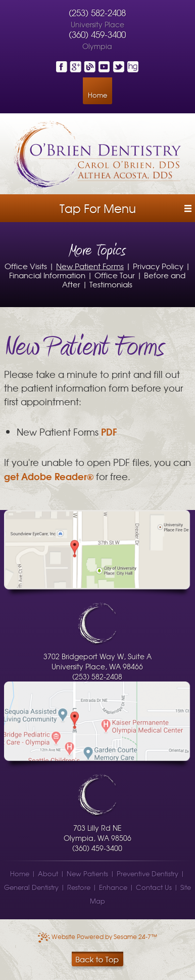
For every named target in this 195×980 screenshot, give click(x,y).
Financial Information (47, 275)
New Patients (87, 874)
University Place (97, 24)
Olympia (97, 46)
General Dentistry (31, 887)
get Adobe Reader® (49, 476)
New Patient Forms (90, 266)
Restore (79, 887)
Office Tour (115, 275)
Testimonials (111, 284)
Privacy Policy (158, 266)
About (48, 874)
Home (97, 95)
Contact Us (154, 887)
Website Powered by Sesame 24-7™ (97, 936)
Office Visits (26, 266)
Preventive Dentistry (148, 874)
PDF (109, 431)
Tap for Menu (98, 208)
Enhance (113, 887)
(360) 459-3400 (97, 34)
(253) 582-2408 (97, 13)
